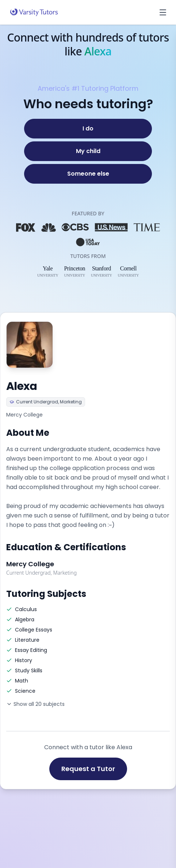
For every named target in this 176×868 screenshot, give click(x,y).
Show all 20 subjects (35, 704)
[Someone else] (88, 174)
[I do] (88, 129)
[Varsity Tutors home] (34, 12)
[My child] (88, 151)
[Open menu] (163, 12)
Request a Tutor (88, 769)
